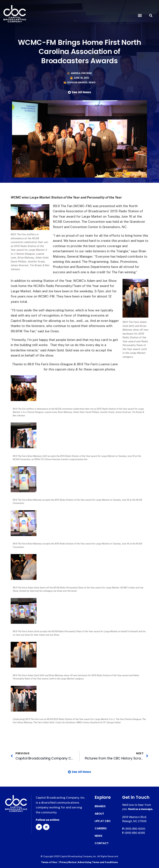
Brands (100, 806)
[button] (140, 15)
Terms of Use (49, 862)
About (99, 814)
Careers (101, 828)
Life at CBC (103, 821)
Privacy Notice (68, 862)
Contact (102, 843)
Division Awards (77, 83)
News (92, 83)
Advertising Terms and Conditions (98, 862)
